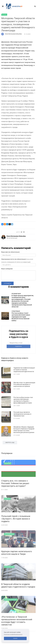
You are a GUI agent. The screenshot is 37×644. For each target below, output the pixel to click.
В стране (7, 511)
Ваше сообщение (7, 269)
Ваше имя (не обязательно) (10, 252)
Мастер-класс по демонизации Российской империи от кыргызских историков (24, 396)
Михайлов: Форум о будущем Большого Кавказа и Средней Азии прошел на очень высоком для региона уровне (24, 442)
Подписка (18, 352)
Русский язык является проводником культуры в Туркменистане (22, 426)
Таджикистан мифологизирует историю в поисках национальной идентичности (24, 382)
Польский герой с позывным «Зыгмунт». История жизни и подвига (16, 531)
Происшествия (9, 546)
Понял (15, 638)
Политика (8, 475)
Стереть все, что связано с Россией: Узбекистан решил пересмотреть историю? (15, 495)
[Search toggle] (34, 6)
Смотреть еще (10, 454)
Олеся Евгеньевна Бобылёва (13, 34)
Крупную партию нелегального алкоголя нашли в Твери (17, 565)
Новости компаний (11, 611)
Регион (4, 15)
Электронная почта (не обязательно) (14, 259)
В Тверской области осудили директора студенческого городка (18, 597)
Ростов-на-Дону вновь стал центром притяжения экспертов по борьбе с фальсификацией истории (23, 412)
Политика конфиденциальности (13, 634)
